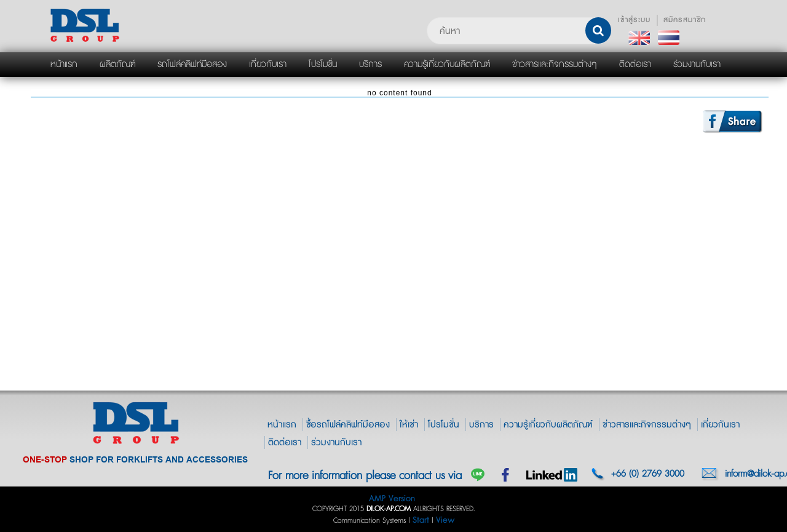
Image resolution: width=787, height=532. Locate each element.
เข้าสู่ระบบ (634, 20)
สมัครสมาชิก (685, 20)
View (445, 520)
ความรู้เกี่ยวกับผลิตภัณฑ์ (548, 425)
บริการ (481, 425)
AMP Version (392, 498)
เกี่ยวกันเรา (720, 425)
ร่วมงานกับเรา (336, 443)
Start (421, 520)
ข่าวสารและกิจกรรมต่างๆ (647, 425)
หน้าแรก (282, 425)
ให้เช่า (409, 425)
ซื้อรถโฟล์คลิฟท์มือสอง (348, 425)
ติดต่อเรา (285, 443)
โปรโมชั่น (444, 425)
